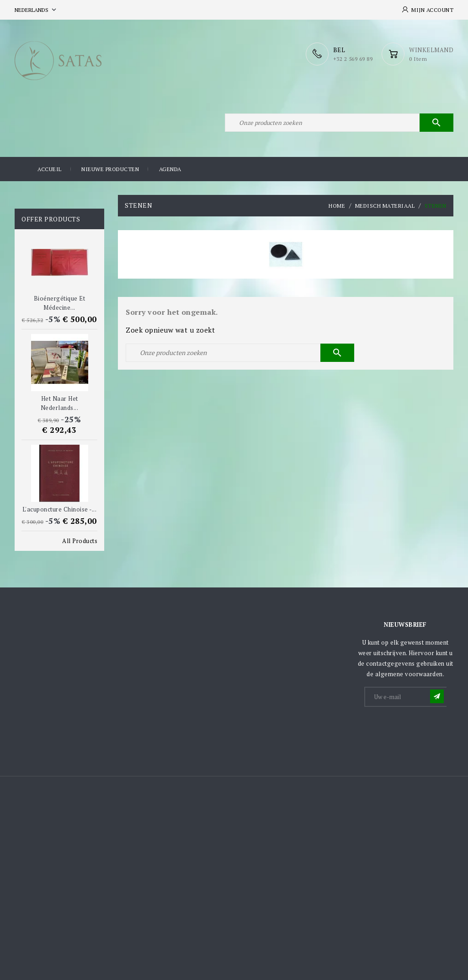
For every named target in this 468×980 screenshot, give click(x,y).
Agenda (170, 169)
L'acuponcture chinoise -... (60, 509)
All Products (80, 541)
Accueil (50, 169)
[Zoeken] (339, 123)
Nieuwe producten (110, 169)
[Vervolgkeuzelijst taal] (36, 10)
